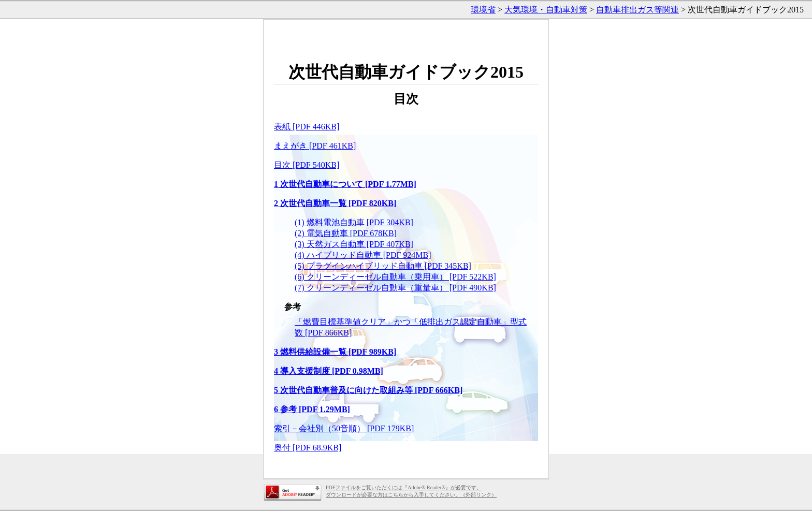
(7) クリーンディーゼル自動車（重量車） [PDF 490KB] (395, 288)
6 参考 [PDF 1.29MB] (312, 409)
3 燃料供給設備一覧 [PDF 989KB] (335, 352)
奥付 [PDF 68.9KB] (308, 448)
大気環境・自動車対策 (546, 10)
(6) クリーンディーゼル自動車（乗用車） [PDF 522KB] (395, 277)
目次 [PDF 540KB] (307, 165)
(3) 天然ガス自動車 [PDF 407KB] (354, 244)
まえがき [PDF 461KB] (315, 146)
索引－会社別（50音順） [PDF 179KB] (344, 428)
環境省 (483, 10)
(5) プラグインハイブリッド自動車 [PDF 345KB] (383, 266)
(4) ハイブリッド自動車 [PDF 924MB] (363, 255)
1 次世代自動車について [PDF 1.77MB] (345, 184)
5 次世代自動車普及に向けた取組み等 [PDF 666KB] (368, 390)
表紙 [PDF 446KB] (307, 127)
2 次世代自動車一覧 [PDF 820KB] (335, 203)
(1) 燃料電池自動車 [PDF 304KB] (354, 222)
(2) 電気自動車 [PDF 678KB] (346, 233)
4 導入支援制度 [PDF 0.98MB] (329, 371)
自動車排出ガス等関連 (637, 10)
